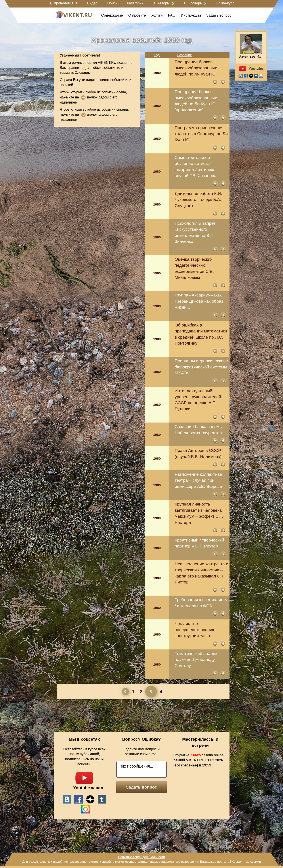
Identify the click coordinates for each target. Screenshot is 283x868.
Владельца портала (214, 862)
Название (184, 55)
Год (157, 55)
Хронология (63, 3)
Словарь (195, 3)
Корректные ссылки (246, 862)
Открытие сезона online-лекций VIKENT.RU (199, 760)
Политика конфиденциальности (141, 857)
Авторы (163, 3)
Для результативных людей (42, 862)
